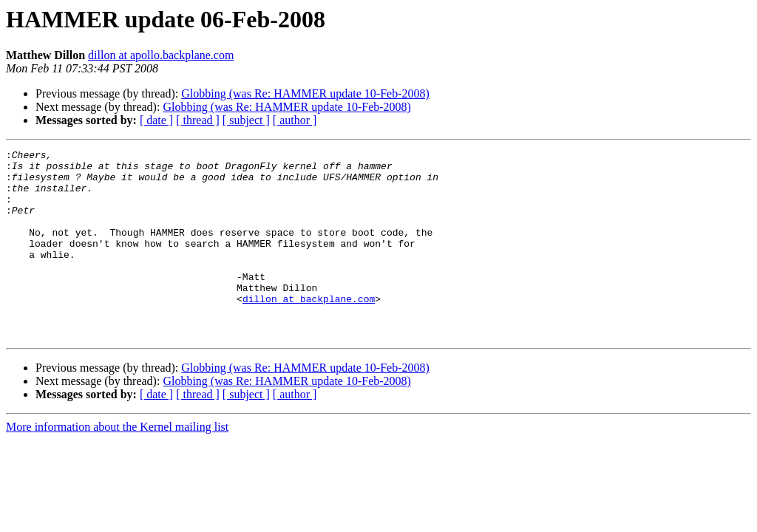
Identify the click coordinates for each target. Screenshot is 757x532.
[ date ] (156, 120)
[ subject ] (246, 120)
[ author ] (295, 120)
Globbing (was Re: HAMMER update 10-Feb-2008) (305, 93)
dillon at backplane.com (309, 330)
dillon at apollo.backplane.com (161, 55)
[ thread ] (198, 120)
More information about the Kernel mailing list (117, 464)
